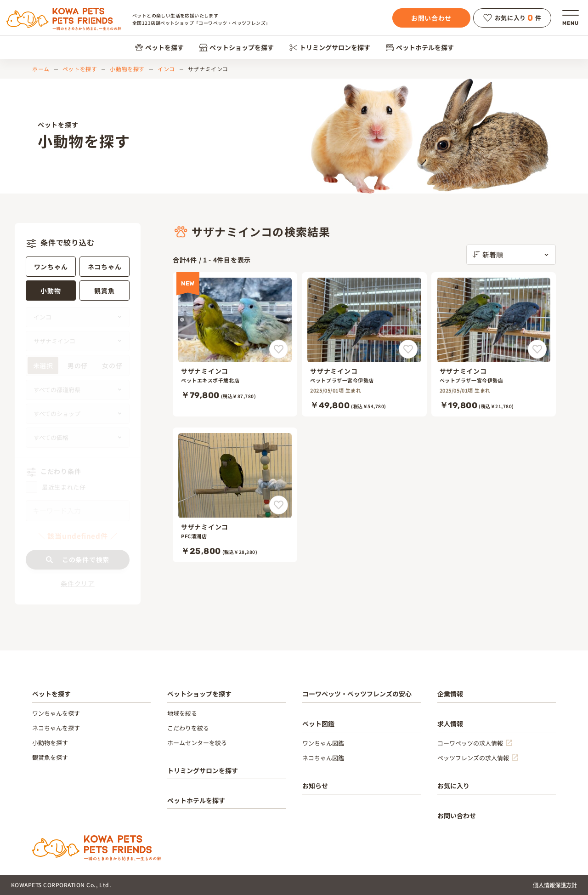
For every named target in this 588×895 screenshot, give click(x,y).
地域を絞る (182, 713)
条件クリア (78, 583)
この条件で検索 (78, 559)
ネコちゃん (105, 267)
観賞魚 (104, 291)
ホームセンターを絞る (197, 743)
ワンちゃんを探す (56, 713)
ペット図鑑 (318, 724)
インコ (166, 69)
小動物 (51, 291)
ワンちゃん (51, 267)
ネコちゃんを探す (56, 728)
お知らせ (315, 786)
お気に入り (453, 786)
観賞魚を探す (50, 757)
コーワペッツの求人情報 (470, 743)
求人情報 (450, 724)
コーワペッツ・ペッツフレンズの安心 (357, 694)
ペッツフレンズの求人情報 (473, 758)
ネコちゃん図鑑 (323, 758)
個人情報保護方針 (555, 885)
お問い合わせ (431, 18)
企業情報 (450, 694)
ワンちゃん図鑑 (323, 743)
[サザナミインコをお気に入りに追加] (279, 349)
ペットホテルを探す (420, 47)
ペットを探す (159, 47)
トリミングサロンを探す (330, 47)
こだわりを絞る (188, 728)
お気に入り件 (512, 18)
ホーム (41, 69)
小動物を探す (127, 69)
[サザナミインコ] (235, 345)
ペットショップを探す (236, 47)
